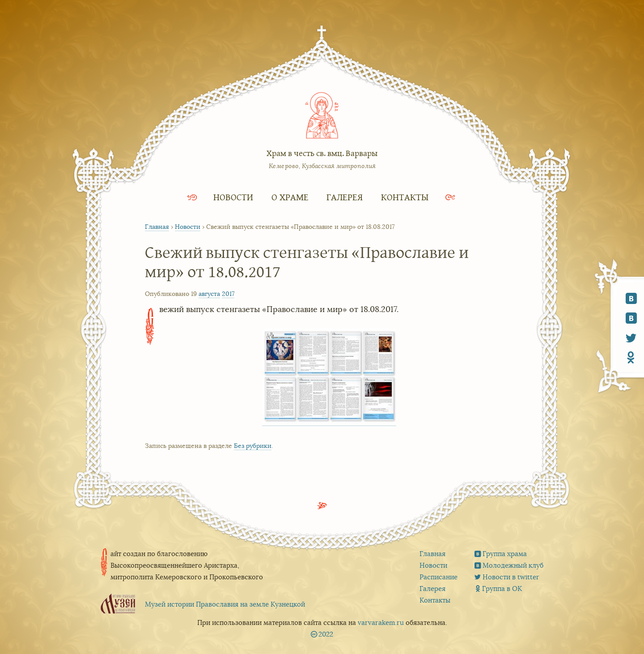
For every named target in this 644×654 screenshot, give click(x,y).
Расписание (439, 577)
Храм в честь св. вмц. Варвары (322, 153)
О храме (290, 197)
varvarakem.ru (381, 622)
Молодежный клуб (513, 565)
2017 (228, 294)
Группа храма (505, 554)
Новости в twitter (511, 577)
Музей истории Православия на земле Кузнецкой (225, 604)
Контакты (405, 197)
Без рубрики (253, 446)
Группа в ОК (502, 589)
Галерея (345, 197)
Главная (157, 227)
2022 (326, 634)
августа (209, 294)
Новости (233, 197)
